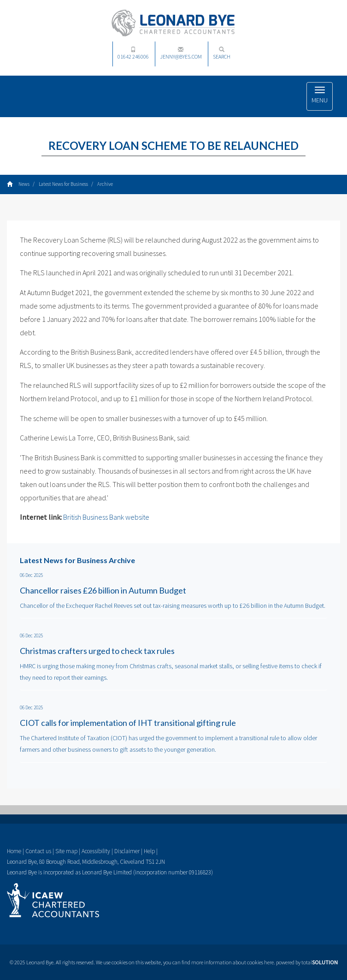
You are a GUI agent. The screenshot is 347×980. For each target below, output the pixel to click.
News (24, 184)
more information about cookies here (232, 962)
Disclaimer (127, 851)
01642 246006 (133, 53)
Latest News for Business (63, 184)
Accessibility (96, 851)
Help (149, 851)
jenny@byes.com (181, 53)
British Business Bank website (106, 517)
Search (222, 53)
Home (14, 851)
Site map (66, 851)
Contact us (38, 851)
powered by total (307, 962)
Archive (105, 184)
